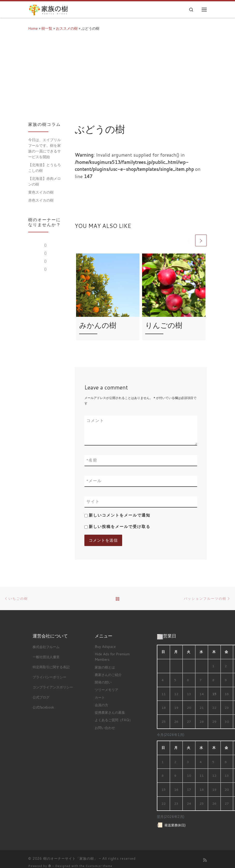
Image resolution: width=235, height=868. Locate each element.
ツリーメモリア (107, 690)
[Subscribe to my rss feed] (205, 860)
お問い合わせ (105, 728)
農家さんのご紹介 (108, 675)
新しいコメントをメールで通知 (120, 515)
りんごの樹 (164, 325)
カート (100, 697)
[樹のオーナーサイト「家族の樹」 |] (48, 9)
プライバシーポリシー (49, 677)
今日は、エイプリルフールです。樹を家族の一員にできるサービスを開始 (45, 148)
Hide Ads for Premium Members (112, 657)
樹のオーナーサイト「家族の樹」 (70, 858)
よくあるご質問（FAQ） (114, 720)
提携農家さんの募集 (110, 712)
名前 (92, 460)
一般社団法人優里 (46, 657)
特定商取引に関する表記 (51, 667)
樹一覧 (47, 28)
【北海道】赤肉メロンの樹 (45, 181)
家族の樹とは (105, 667)
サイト (93, 501)
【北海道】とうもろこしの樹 (45, 168)
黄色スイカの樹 (41, 192)
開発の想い (103, 682)
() (45, 245)
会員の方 (101, 705)
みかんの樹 (98, 325)
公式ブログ (41, 697)
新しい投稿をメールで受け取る (120, 527)
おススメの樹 (67, 28)
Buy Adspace (105, 646)
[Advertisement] (117, 75)
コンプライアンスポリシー (53, 687)
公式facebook (43, 707)
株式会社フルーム (46, 647)
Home (33, 28)
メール (94, 481)
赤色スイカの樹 (41, 200)
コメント (95, 421)
